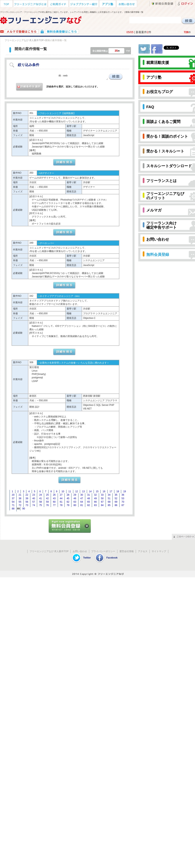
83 (95, 505)
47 (82, 498)
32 (95, 495)
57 (34, 502)
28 (68, 495)
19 (124, 491)
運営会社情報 (127, 551)
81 (82, 505)
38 (20, 498)
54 (13, 502)
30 (82, 495)
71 (13, 505)
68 (109, 502)
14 (90, 491)
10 (63, 491)
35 (116, 495)
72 (20, 505)
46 (75, 498)
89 (18, 509)
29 (75, 495)
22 (27, 495)
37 (13, 498)
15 (97, 491)
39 (27, 498)
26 (54, 495)
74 (34, 505)
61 (61, 502)
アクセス (143, 551)
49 (95, 498)
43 (54, 498)
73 (27, 505)
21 (20, 495)
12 (77, 491)
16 (104, 491)
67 (102, 502)
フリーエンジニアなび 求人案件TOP (24, 40)
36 (123, 495)
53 (123, 498)
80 (75, 505)
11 (70, 491)
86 (116, 505)
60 (54, 502)
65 (89, 502)
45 (68, 498)
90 (24, 509)
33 (102, 495)
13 (83, 491)
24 (40, 495)
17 (111, 491)
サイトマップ (159, 551)
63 (75, 502)
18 (118, 491)
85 (109, 505)
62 (68, 502)
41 (40, 498)
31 (89, 495)
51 (109, 498)
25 (47, 495)
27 (61, 495)
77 (54, 505)
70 (123, 502)
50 (102, 498)
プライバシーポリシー (103, 551)
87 (123, 505)
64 (82, 502)
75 (40, 505)
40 (34, 498)
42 (47, 498)
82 (89, 505)
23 (34, 495)
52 (116, 498)
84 (102, 505)
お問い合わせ (80, 551)
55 (20, 502)
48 (89, 498)
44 (61, 498)
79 (68, 505)
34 (109, 495)
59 (47, 502)
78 (61, 505)
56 (27, 502)
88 (13, 509)
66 (95, 502)
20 (13, 495)
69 (116, 502)
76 (47, 505)
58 (40, 502)
